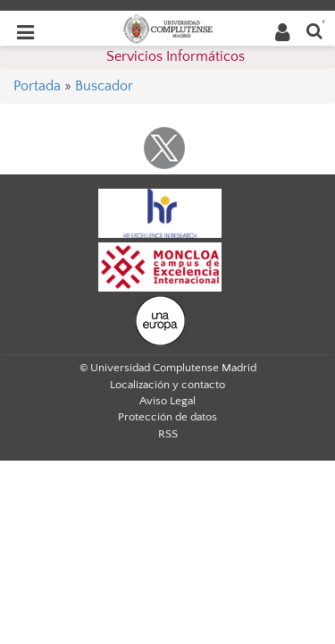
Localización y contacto (167, 385)
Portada (37, 86)
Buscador (104, 86)
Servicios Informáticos (176, 56)
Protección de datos (167, 417)
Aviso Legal (167, 401)
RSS (168, 434)
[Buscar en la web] (314, 30)
